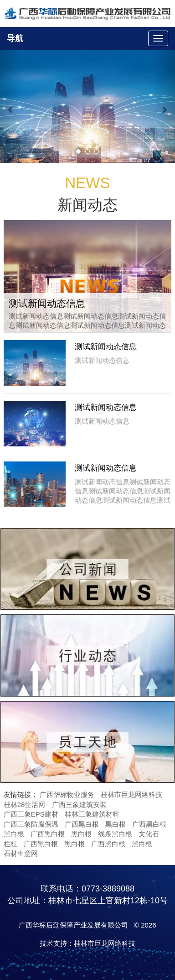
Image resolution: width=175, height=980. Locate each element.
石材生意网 (21, 853)
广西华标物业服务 (67, 794)
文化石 (149, 834)
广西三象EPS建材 (31, 814)
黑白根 (116, 824)
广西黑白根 (82, 824)
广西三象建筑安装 (79, 804)
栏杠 (10, 844)
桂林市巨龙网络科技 (131, 794)
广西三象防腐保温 (31, 824)
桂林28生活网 (25, 804)
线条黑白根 (115, 834)
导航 (15, 38)
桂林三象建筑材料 (92, 814)
